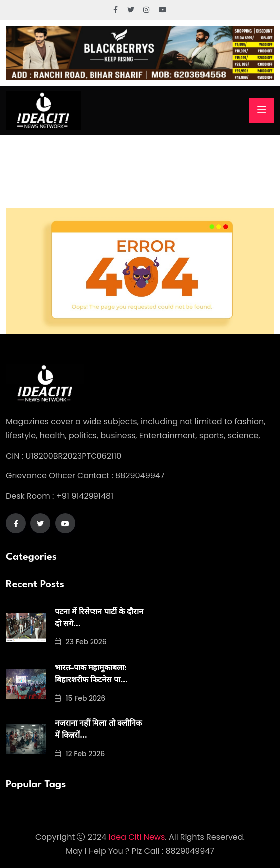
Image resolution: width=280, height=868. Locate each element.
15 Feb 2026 (80, 698)
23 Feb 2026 (81, 642)
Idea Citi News (137, 837)
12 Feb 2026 (80, 754)
